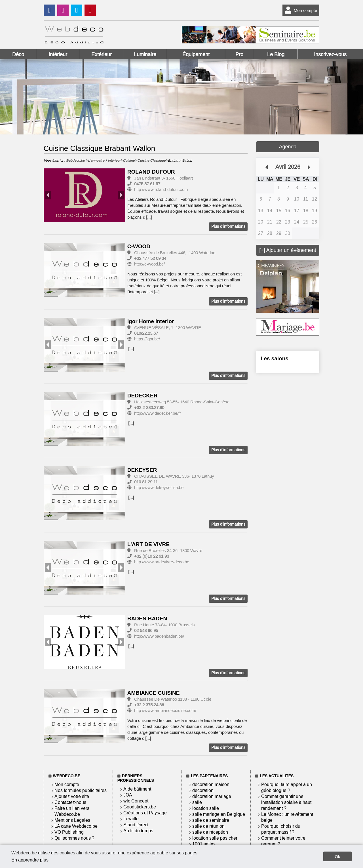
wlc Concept (136, 801)
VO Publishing (69, 832)
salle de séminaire (211, 820)
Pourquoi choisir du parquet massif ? (281, 829)
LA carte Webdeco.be (76, 826)
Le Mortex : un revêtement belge (287, 817)
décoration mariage (212, 796)
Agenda (288, 147)
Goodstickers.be (140, 807)
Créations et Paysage (145, 813)
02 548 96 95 (146, 631)
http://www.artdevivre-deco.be (162, 562)
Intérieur (58, 54)
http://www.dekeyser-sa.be (159, 488)
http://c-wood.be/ (149, 264)
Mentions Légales (72, 820)
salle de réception (210, 832)
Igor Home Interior (151, 321)
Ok (337, 857)
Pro (239, 54)
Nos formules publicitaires (81, 790)
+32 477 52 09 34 (150, 258)
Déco (18, 54)
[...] (149, 217)
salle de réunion (208, 826)
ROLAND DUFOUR (151, 172)
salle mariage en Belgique (219, 814)
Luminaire (145, 54)
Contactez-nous (70, 802)
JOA (128, 795)
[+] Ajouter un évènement (288, 250)
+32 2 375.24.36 (149, 705)
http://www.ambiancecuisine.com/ (165, 711)
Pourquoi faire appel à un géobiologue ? (287, 787)
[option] (85, 195)
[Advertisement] (288, 472)
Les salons (275, 358)
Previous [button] (48, 195)
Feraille (131, 819)
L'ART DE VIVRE (148, 544)
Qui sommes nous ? (74, 838)
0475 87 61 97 (147, 184)
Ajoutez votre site (72, 796)
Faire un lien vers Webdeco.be (72, 811)
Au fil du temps (138, 831)
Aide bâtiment (137, 789)
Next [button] (121, 195)
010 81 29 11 (146, 482)
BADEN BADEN (147, 619)
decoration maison (211, 784)
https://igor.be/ (147, 339)
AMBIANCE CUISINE (154, 693)
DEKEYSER (142, 470)
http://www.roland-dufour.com (161, 189)
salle (197, 802)
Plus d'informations (228, 227)
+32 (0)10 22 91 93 (152, 556)
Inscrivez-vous (330, 54)
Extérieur (102, 54)
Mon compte (300, 10)
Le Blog (276, 54)
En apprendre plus (30, 860)
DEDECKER (143, 396)
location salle (206, 808)
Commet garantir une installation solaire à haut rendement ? (286, 802)
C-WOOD (139, 246)
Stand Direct (136, 825)
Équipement (196, 54)
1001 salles (204, 844)
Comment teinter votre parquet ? (283, 841)
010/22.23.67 (146, 333)
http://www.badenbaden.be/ (159, 636)
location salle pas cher (215, 838)
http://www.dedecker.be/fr (158, 413)
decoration (203, 790)
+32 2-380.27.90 (149, 408)
